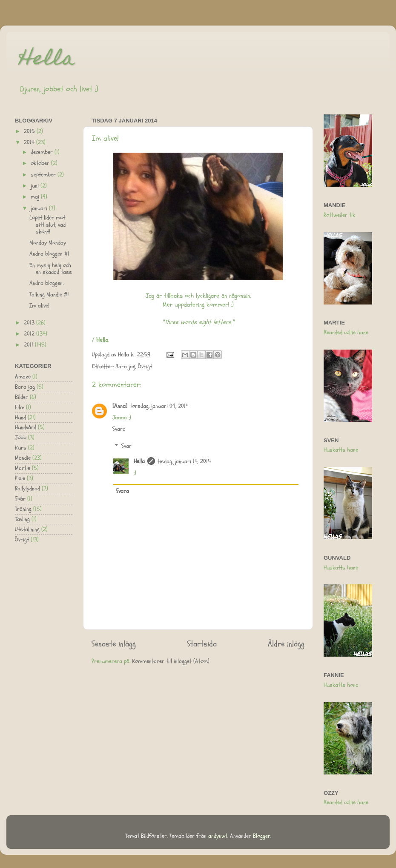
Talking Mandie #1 (49, 295)
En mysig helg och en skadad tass (51, 269)
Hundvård (26, 427)
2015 (30, 131)
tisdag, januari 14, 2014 (184, 461)
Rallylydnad (27, 489)
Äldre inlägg (286, 644)
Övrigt (145, 367)
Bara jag (125, 367)
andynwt (218, 836)
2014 (30, 142)
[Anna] (120, 406)
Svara (119, 429)
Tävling (22, 519)
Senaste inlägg (114, 644)
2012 (30, 334)
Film (20, 407)
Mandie (23, 458)
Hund (20, 418)
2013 (30, 323)
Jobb (21, 438)
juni (36, 186)
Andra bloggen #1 (49, 254)
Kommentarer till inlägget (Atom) (171, 661)
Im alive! (39, 306)
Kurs (21, 448)
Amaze (23, 377)
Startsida (202, 644)
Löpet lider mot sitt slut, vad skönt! (47, 225)
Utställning (27, 529)
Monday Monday (48, 243)
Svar (126, 446)
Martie (23, 468)
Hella (47, 60)
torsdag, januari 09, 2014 (159, 406)
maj (36, 197)
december (43, 152)
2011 (29, 345)
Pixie (20, 478)
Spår (20, 499)
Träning (23, 509)
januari (40, 208)
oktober (41, 163)
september (44, 175)
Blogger (262, 836)
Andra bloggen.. (47, 283)
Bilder (22, 397)
